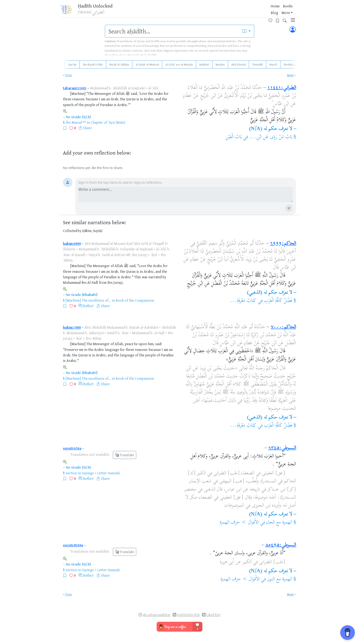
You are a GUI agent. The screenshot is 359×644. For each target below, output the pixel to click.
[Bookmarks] (273, 11)
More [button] (252, 11)
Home (216, 11)
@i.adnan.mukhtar (157, 615)
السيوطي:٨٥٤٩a (281, 545)
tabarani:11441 (75, 88)
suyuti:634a (72, 448)
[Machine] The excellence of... (88, 300)
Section (71, 473)
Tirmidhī (258, 64)
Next (290, 75)
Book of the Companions (135, 300)
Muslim (220, 64)
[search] (172, 31)
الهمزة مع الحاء (279, 523)
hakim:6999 (72, 243)
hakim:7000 (72, 327)
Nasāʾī (273, 64)
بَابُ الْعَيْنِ (234, 137)
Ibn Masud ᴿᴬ (76, 122)
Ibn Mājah (290, 64)
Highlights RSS (188, 615)
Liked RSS (213, 615)
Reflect (88, 306)
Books (228, 11)
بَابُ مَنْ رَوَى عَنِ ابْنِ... (271, 137)
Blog (240, 11)
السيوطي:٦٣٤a (282, 448)
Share (87, 128)
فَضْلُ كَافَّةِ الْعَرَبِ (278, 301)
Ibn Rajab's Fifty (93, 64)
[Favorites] (265, 11)
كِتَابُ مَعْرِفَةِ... (243, 301)
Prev (69, 75)
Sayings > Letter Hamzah (101, 473)
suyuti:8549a (73, 545)
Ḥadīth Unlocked (99, 7)
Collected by (72, 231)
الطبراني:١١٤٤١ (282, 88)
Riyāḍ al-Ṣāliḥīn (119, 64)
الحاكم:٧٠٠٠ (283, 327)
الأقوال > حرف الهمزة (239, 523)
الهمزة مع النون (280, 579)
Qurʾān (72, 64)
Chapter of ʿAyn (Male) (108, 122)
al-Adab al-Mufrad (147, 64)
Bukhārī (204, 64)
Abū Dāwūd (239, 64)
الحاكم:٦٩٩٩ (283, 244)
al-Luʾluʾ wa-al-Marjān (179, 64)
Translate (125, 455)
